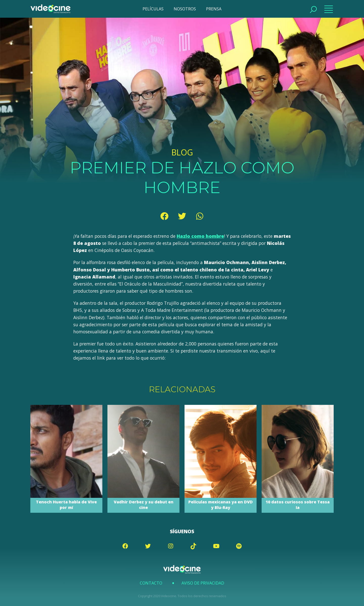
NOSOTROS (185, 9)
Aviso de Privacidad (203, 583)
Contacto (151, 583)
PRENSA (214, 9)
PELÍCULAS (153, 9)
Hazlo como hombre (200, 236)
